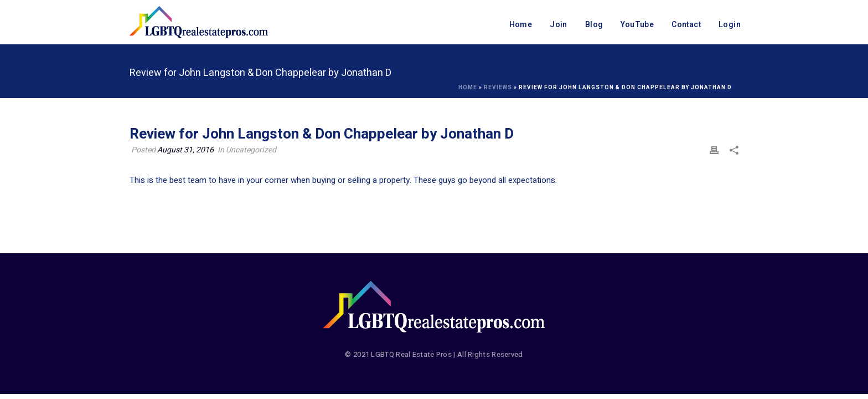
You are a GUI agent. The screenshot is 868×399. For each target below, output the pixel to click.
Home (521, 25)
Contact (686, 25)
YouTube (637, 25)
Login (730, 25)
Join (559, 25)
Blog (594, 25)
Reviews (498, 88)
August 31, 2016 (185, 150)
